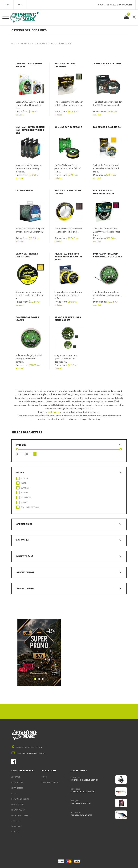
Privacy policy (19, 810)
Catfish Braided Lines (64, 43)
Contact (16, 832)
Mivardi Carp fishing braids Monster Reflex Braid (68, 257)
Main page (16, 777)
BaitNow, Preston (80, 803)
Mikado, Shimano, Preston (84, 780)
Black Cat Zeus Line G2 (107, 127)
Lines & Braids (42, 43)
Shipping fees (18, 788)
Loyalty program (20, 815)
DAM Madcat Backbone (68, 127)
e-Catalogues (18, 804)
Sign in (45, 777)
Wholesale (17, 826)
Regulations (18, 783)
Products (26, 43)
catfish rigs (53, 412)
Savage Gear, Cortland (83, 792)
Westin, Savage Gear (82, 815)
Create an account (51, 783)
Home (14, 43)
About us (16, 821)
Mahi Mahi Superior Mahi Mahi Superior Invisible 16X (30, 130)
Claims (15, 793)
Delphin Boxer (24, 191)
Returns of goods (21, 799)
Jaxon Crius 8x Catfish (107, 64)
